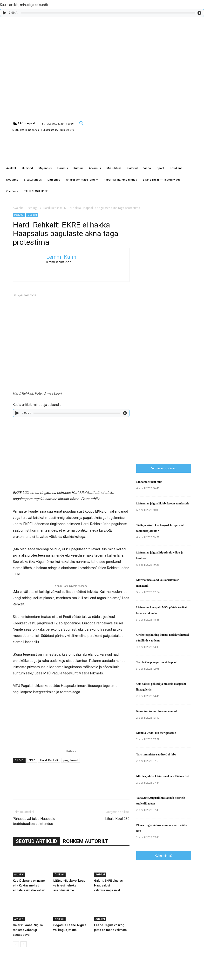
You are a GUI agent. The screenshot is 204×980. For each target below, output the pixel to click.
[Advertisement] (170, 378)
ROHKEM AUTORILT (85, 841)
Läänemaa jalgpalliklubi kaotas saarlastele (163, 503)
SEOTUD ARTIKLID (36, 841)
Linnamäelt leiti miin (149, 482)
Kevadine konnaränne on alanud (156, 711)
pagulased (71, 760)
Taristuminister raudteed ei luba (156, 754)
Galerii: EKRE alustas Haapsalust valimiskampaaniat (108, 885)
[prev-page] (16, 944)
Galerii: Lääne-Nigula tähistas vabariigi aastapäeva (28, 930)
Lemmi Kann (61, 257)
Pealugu (33, 208)
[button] (82, 123)
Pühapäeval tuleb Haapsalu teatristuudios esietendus (34, 821)
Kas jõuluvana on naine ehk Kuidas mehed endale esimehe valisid (29, 885)
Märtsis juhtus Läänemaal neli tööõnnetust (163, 776)
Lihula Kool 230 (117, 819)
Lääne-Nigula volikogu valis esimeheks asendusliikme (69, 885)
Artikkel (19, 874)
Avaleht (18, 208)
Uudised (32, 215)
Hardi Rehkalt (49, 760)
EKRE (32, 760)
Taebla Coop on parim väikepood (157, 662)
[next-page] (24, 944)
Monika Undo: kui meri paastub (156, 733)
